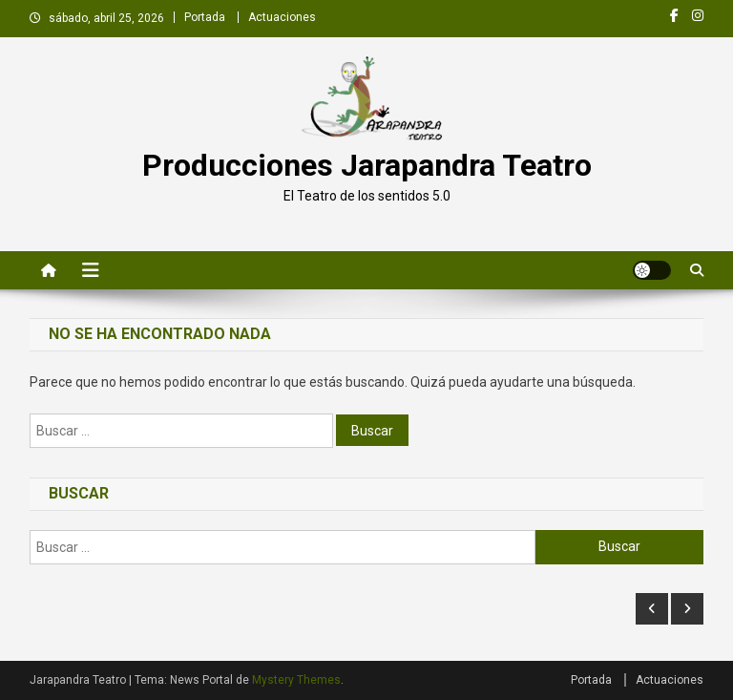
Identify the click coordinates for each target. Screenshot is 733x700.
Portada (205, 17)
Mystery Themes (296, 680)
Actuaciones (282, 17)
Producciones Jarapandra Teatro (367, 165)
